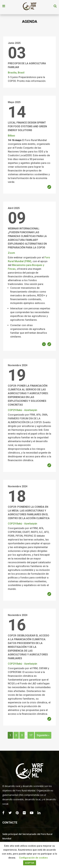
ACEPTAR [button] (30, 863)
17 (31, 735)
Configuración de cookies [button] (33, 858)
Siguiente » (43, 735)
